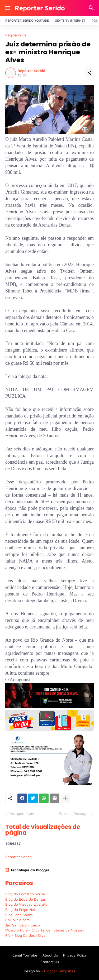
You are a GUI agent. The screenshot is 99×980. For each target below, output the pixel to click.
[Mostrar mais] (65, 798)
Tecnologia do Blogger (27, 870)
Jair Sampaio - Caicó (23, 925)
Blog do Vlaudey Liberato (26, 904)
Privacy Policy (75, 955)
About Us (50, 955)
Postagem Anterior (24, 813)
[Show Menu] (7, 8)
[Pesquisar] (92, 8)
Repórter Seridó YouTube (27, 20)
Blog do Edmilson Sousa (25, 894)
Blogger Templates (60, 971)
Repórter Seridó (40, 8)
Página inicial (16, 35)
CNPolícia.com (17, 920)
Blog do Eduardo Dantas (25, 899)
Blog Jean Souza (19, 915)
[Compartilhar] (89, 73)
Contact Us (50, 962)
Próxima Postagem (75, 813)
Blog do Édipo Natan (22, 909)
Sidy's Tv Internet (70, 20)
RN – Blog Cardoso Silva (25, 935)
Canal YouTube (25, 955)
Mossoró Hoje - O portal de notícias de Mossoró (45, 930)
